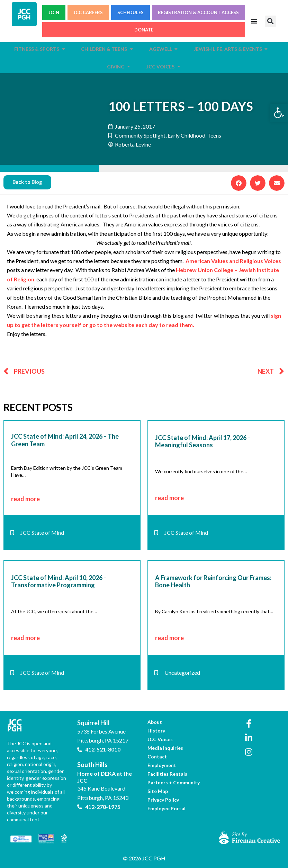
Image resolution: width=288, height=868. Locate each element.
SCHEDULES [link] (130, 12)
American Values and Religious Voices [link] (233, 261)
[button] (271, 21)
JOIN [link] (54, 12)
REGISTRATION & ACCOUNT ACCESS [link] (198, 12)
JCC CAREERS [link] (88, 12)
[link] (279, 113)
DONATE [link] (144, 30)
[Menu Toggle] (254, 21)
